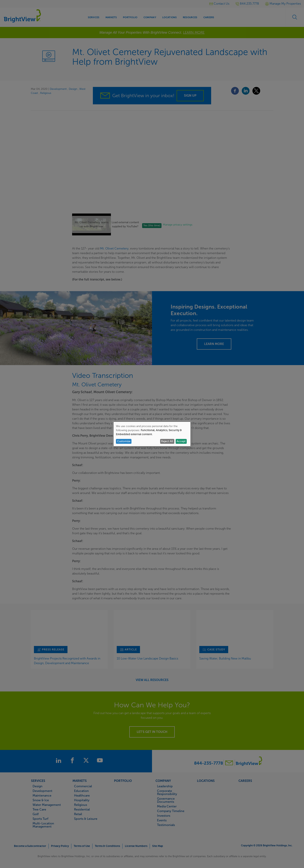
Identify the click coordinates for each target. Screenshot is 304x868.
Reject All (167, 441)
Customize (124, 441)
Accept (181, 441)
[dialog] (152, 434)
